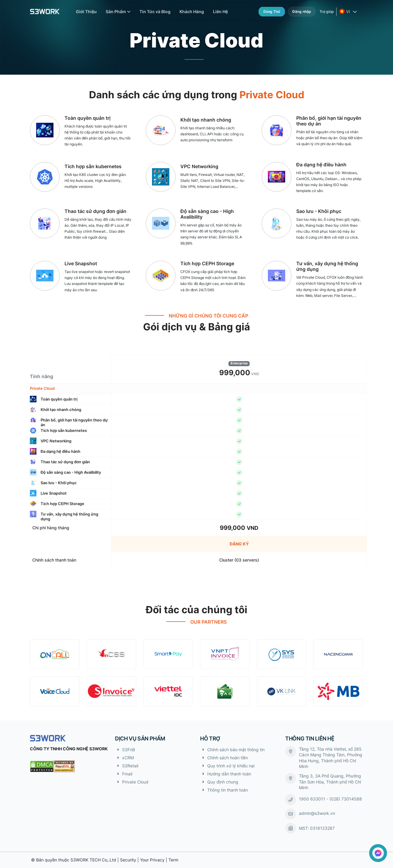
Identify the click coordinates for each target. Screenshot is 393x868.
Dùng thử (272, 11)
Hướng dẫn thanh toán (229, 774)
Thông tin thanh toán (228, 790)
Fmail (127, 774)
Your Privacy (152, 860)
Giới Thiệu (86, 11)
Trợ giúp (327, 11)
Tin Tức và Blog (155, 11)
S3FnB (129, 750)
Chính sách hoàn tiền (228, 758)
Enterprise (239, 363)
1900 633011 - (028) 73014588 (330, 799)
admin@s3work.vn (317, 813)
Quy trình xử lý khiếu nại (231, 766)
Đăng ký (239, 544)
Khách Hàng (192, 11)
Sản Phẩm (118, 11)
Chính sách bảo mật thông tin (236, 750)
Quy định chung (223, 782)
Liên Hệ (220, 11)
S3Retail (130, 766)
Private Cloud (135, 782)
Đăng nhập (302, 11)
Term (173, 860)
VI (345, 11)
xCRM (128, 758)
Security (128, 860)
